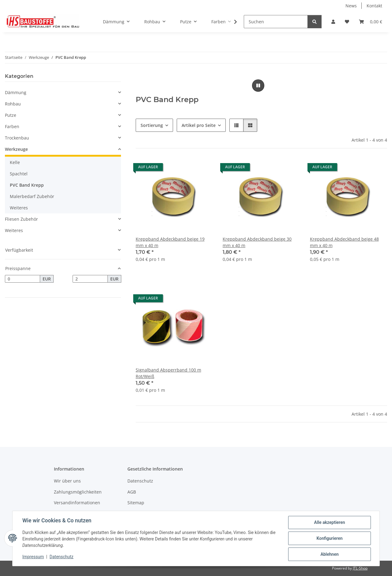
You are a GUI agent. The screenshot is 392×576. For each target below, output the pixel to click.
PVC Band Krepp (27, 185)
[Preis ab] (23, 279)
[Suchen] (276, 22)
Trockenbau (17, 138)
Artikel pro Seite (199, 125)
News (351, 6)
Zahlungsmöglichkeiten (78, 492)
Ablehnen (329, 554)
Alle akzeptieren (329, 522)
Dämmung (16, 92)
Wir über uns (67, 481)
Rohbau (13, 104)
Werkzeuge (16, 149)
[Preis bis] (90, 279)
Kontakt (374, 6)
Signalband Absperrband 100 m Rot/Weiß (168, 373)
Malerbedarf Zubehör (32, 196)
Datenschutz (62, 557)
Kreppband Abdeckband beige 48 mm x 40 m (344, 242)
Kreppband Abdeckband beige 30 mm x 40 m (257, 242)
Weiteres (19, 208)
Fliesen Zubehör (21, 219)
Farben (12, 126)
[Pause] (258, 86)
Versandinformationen (77, 503)
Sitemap (136, 503)
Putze (11, 115)
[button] (333, 22)
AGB (132, 492)
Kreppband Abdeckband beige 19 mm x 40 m (170, 242)
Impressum (33, 557)
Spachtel (19, 174)
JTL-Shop (360, 568)
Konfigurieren (329, 538)
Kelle (15, 162)
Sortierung (152, 125)
